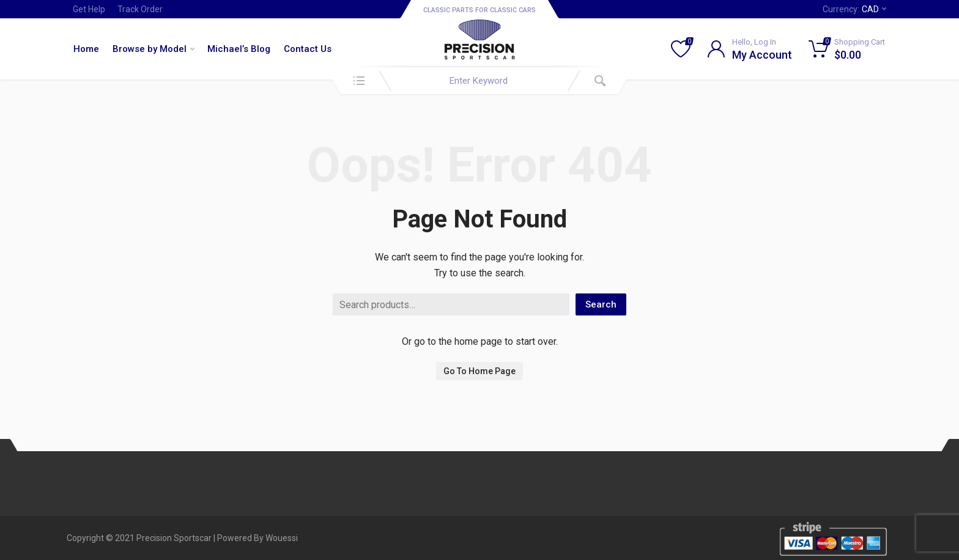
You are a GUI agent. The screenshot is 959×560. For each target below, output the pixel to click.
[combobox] (480, 81)
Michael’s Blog (239, 49)
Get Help (89, 9)
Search (601, 304)
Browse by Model (154, 49)
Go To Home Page (480, 371)
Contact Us (308, 49)
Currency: (854, 9)
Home (86, 49)
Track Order (140, 9)
